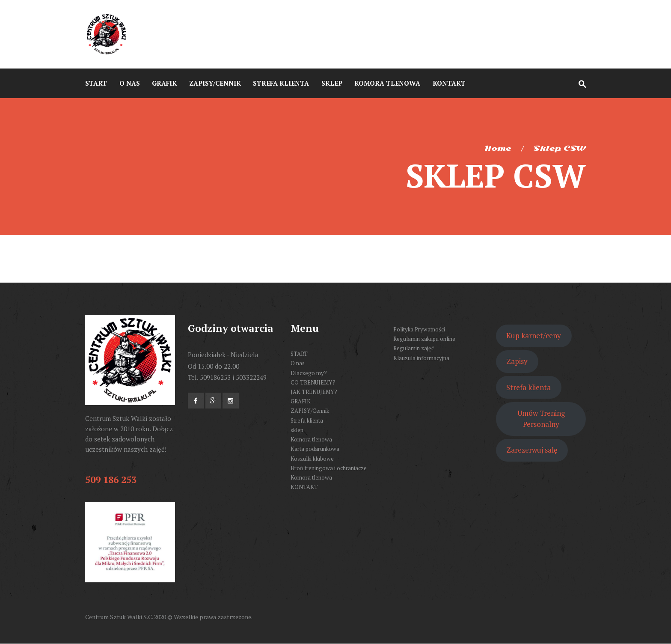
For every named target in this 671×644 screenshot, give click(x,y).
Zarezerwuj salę (532, 450)
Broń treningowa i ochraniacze (329, 468)
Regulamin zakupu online (424, 339)
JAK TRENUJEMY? (314, 392)
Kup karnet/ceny (534, 335)
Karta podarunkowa (315, 449)
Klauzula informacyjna (421, 358)
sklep (297, 430)
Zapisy (517, 361)
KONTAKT (304, 487)
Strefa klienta (307, 420)
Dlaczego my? (309, 373)
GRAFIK (301, 401)
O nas (298, 363)
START (299, 354)
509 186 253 (111, 479)
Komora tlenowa (311, 439)
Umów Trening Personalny (541, 419)
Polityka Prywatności (419, 329)
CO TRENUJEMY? (313, 382)
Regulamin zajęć (414, 348)
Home (498, 148)
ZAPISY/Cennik (310, 411)
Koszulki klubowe (312, 459)
